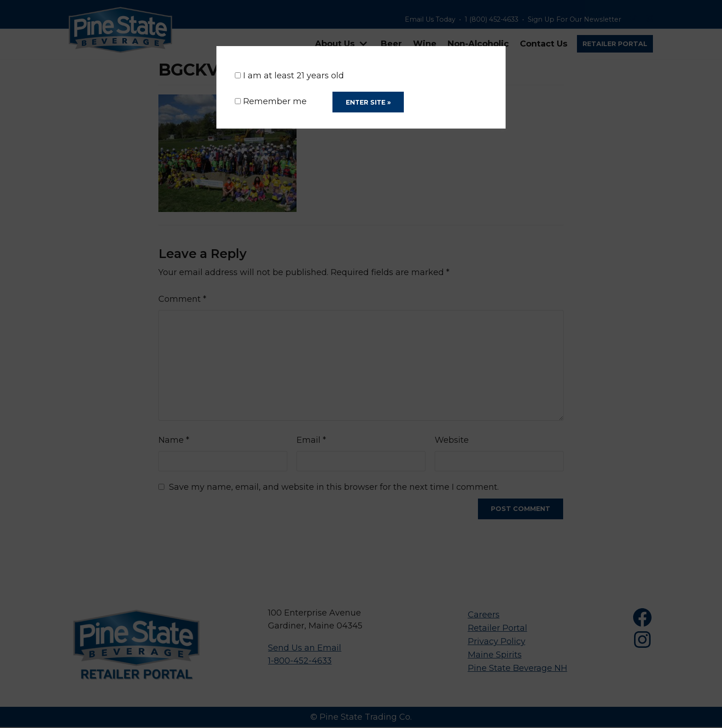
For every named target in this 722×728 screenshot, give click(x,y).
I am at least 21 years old (289, 76)
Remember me (271, 102)
